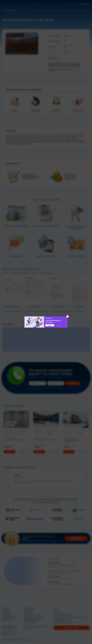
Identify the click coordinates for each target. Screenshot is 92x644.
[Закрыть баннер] (67, 316)
